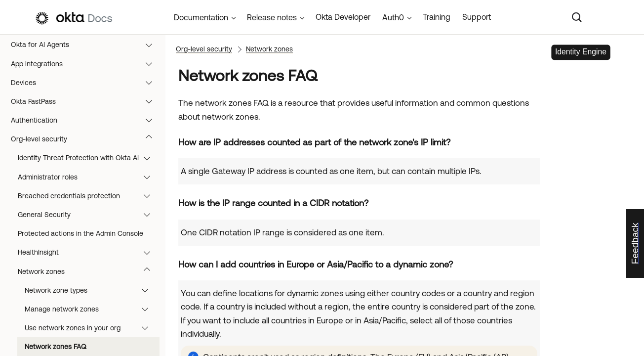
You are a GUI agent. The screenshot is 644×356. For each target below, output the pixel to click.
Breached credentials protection (89, 196)
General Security (89, 215)
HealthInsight (89, 252)
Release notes (272, 17)
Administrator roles (89, 177)
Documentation (201, 17)
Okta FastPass (86, 101)
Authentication (86, 120)
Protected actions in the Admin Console (80, 233)
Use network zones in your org (91, 328)
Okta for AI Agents (86, 44)
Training (437, 17)
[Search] (577, 17)
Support (477, 17)
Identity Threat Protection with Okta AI (89, 158)
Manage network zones (91, 309)
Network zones (89, 271)
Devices (86, 83)
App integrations (86, 64)
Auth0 (393, 17)
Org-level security (86, 139)
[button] (151, 44)
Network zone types (91, 290)
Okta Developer (343, 17)
